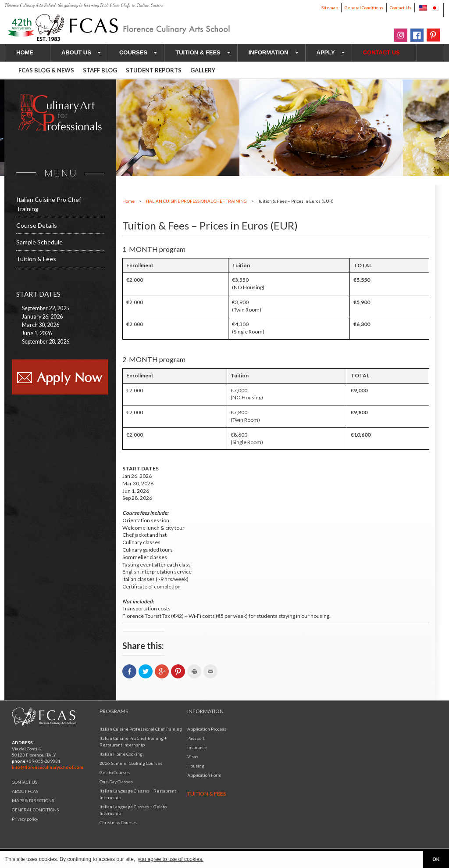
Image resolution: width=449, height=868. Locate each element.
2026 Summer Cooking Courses (131, 763)
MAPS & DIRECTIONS (33, 800)
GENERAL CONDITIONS (35, 810)
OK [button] (436, 859)
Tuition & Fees (36, 259)
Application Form (204, 775)
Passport (196, 738)
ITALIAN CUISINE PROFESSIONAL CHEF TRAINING (196, 201)
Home (128, 201)
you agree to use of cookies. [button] (171, 859)
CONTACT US (25, 782)
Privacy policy (25, 819)
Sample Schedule (39, 242)
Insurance (197, 747)
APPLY (331, 52)
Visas (193, 757)
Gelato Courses (115, 772)
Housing (196, 766)
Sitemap (330, 7)
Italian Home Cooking (121, 754)
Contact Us (401, 7)
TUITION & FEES (203, 52)
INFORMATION (274, 52)
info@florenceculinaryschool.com (48, 767)
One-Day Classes (116, 782)
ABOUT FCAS (25, 791)
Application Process (207, 729)
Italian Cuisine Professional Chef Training (141, 729)
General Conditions (364, 7)
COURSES (138, 52)
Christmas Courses (118, 822)
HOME (25, 52)
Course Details (37, 225)
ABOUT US (81, 52)
